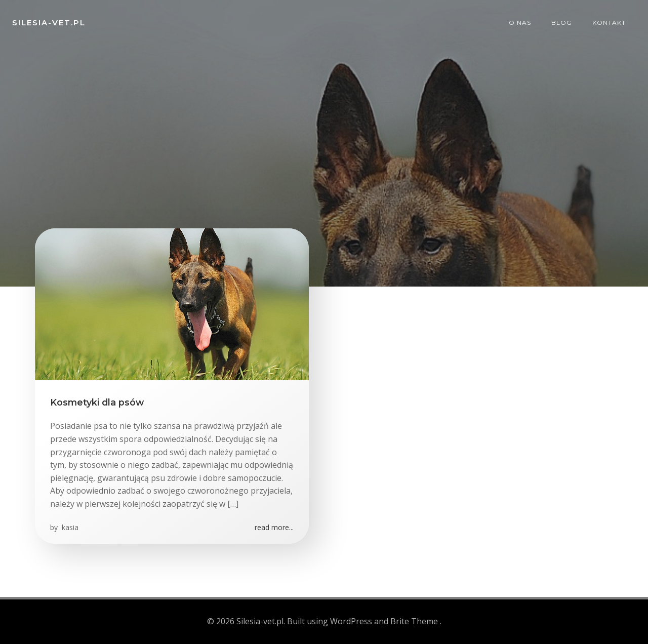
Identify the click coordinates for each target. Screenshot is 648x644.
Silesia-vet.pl (49, 23)
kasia (69, 527)
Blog (562, 23)
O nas (520, 23)
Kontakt (609, 23)
